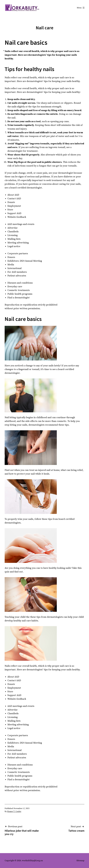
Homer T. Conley (14, 811)
